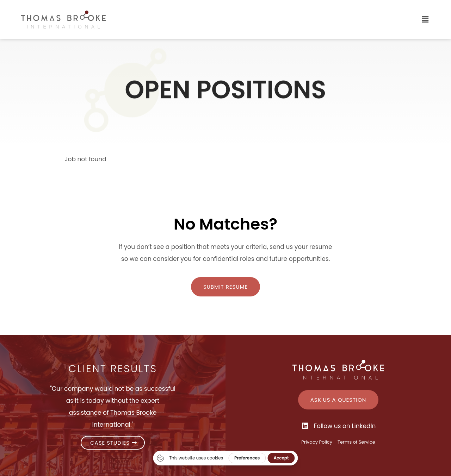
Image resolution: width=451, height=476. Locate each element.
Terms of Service (356, 442)
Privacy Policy (317, 442)
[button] (283, 20)
